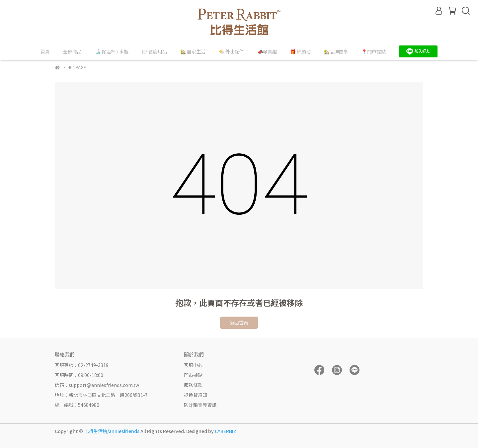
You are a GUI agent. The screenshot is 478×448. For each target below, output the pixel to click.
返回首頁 (239, 323)
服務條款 (193, 385)
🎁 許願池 (300, 51)
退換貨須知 (196, 395)
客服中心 (193, 365)
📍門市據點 (374, 51)
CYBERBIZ (226, 431)
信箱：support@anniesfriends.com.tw (97, 385)
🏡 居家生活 (193, 51)
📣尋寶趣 (267, 51)
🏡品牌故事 (336, 51)
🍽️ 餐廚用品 (154, 51)
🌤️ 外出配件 (231, 51)
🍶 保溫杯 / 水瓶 (112, 51)
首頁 (45, 51)
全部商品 (72, 51)
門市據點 (193, 375)
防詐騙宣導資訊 (200, 405)
